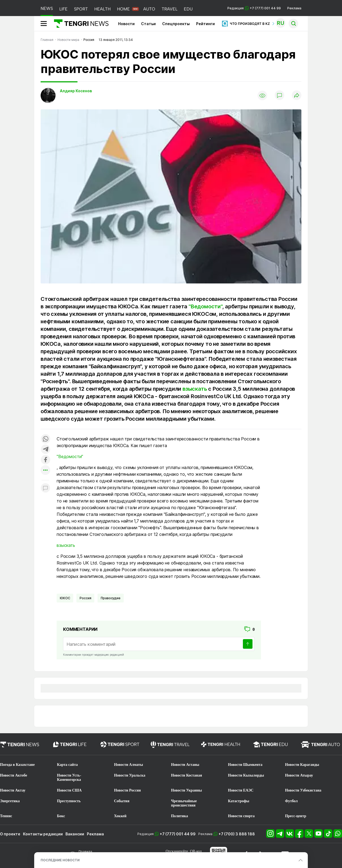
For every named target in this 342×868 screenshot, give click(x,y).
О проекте (10, 834)
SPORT (81, 9)
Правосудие (110, 598)
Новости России (127, 790)
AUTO (149, 9)
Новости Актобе (14, 775)
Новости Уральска (130, 775)
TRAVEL (170, 9)
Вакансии (75, 834)
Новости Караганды (302, 765)
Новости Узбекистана (303, 790)
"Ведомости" (205, 306)
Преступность (69, 801)
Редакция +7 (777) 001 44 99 (254, 8)
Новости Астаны (185, 765)
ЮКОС (65, 598)
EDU (188, 9)
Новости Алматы (129, 765)
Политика (179, 816)
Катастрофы (238, 801)
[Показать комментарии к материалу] (45, 488)
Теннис (6, 816)
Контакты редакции (43, 834)
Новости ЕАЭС (241, 790)
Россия (85, 598)
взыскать (195, 389)
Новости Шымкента (245, 765)
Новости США (69, 790)
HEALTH (102, 9)
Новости (126, 24)
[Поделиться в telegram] (45, 450)
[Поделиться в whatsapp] (45, 439)
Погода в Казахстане (17, 765)
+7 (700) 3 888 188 (237, 834)
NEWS (47, 8)
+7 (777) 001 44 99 (178, 834)
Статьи (148, 24)
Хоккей (120, 816)
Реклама (294, 8)
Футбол (291, 801)
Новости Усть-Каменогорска (69, 777)
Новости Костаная (186, 775)
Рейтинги (205, 24)
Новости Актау (13, 790)
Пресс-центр (296, 816)
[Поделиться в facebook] (45, 460)
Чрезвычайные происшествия (184, 803)
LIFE (63, 9)
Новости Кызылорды (246, 775)
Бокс (61, 816)
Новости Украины (186, 790)
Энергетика (10, 801)
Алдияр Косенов (76, 91)
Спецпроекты (176, 24)
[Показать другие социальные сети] (45, 471)
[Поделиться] (297, 96)
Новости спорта (241, 816)
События (122, 801)
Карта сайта (67, 765)
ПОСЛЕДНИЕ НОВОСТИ (60, 860)
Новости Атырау (299, 775)
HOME (123, 9)
